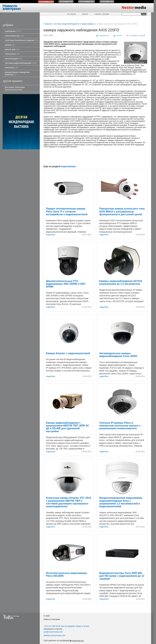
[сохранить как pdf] (136, 36)
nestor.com (46, 2)
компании (12, 68)
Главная (47, 24)
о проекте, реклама (102, 14)
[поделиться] (102, 36)
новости (85, 14)
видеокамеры (88, 24)
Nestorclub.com (78, 641)
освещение (13, 31)
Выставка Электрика (15, 88)
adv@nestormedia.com (53, 632)
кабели (10, 45)
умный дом (12, 49)
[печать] (118, 36)
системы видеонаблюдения (21, 63)
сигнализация (14, 59)
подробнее (51, 235)
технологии (12, 54)
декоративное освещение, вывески (17, 73)
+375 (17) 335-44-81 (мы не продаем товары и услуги (66, 626)
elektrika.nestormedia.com (54, 635)
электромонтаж (14, 36)
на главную (72, 14)
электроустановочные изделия (22, 40)
